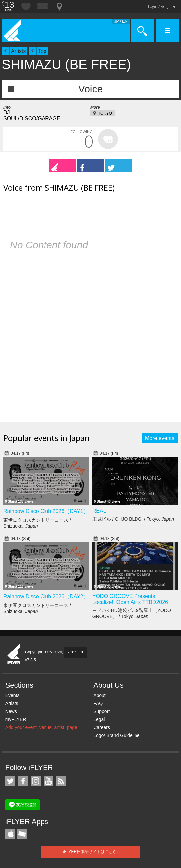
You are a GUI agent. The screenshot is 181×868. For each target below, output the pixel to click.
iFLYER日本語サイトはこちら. (91, 852)
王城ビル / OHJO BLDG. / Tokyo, (133, 519)
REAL (99, 511)
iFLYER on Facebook (23, 781)
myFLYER (16, 719)
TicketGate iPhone (22, 834)
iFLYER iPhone (10, 834)
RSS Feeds (61, 781)
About (99, 695)
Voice (90, 89)
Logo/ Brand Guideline (116, 735)
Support (101, 711)
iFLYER (14, 654)
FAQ (98, 703)
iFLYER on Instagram (36, 781)
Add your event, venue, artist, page (41, 727)
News (11, 711)
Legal (99, 719)
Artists (18, 51)
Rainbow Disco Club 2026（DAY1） (46, 511)
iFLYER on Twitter (10, 781)
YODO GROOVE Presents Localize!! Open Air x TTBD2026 (130, 599)
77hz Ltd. (76, 652)
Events (12, 695)
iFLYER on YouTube (48, 781)
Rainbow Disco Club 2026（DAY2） (46, 596)
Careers (102, 727)
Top (42, 51)
